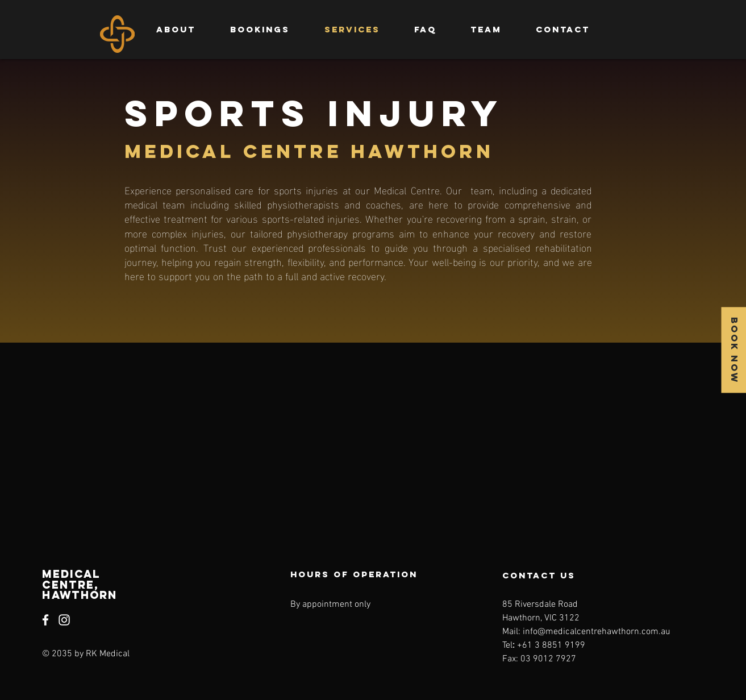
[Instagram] (64, 620)
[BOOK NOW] (734, 350)
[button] (486, 30)
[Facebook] (45, 620)
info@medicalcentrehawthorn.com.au (597, 632)
